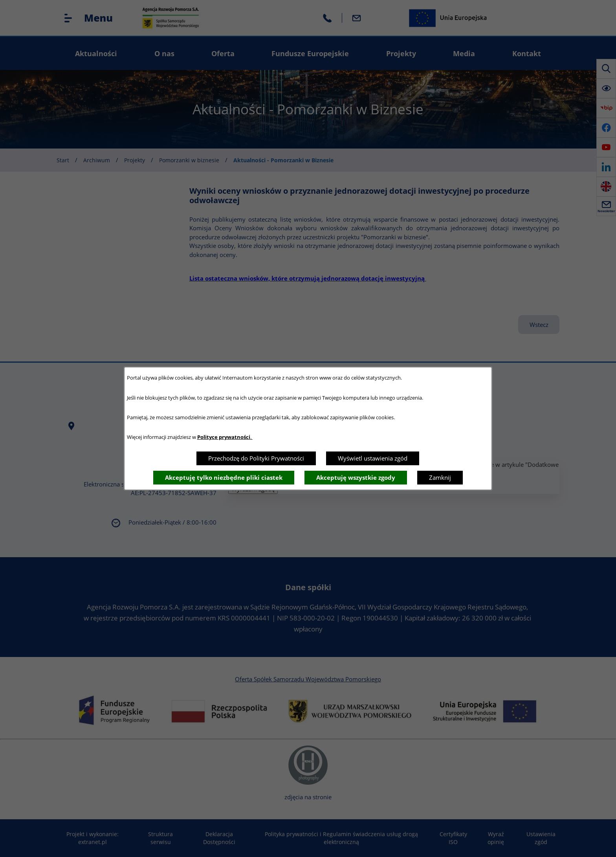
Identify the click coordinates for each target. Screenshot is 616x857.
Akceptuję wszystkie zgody (356, 477)
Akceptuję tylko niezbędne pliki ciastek (224, 477)
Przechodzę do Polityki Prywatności (256, 458)
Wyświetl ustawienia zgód (373, 458)
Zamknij (440, 477)
